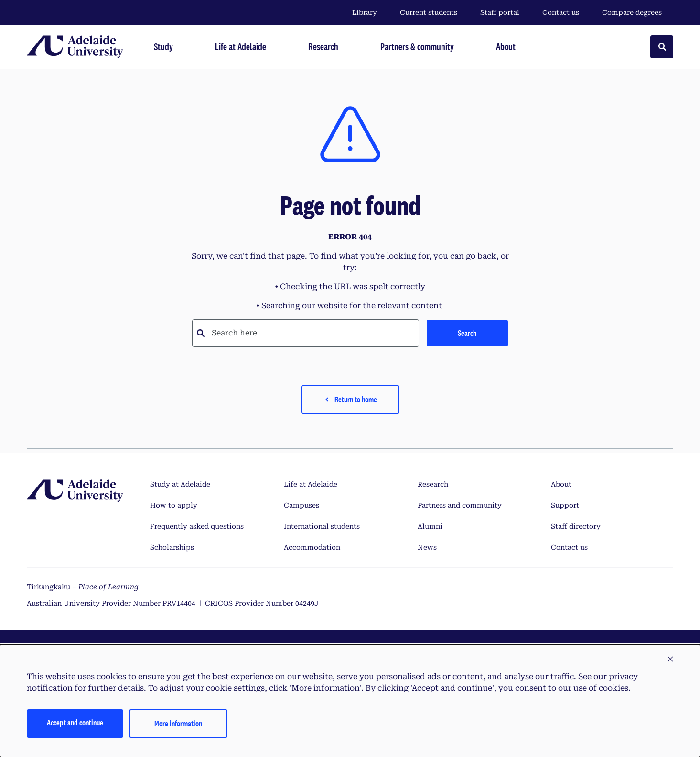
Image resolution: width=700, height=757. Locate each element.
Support (565, 505)
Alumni (430, 526)
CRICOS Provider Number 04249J (262, 603)
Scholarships (172, 547)
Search (467, 333)
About (561, 484)
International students (322, 526)
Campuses (302, 505)
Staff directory (576, 526)
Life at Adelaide (311, 484)
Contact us (561, 12)
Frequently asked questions (197, 526)
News (427, 547)
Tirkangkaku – (83, 587)
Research (433, 484)
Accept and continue (75, 722)
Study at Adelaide (180, 484)
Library (365, 12)
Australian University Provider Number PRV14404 (111, 603)
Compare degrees (638, 12)
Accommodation (312, 547)
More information (178, 723)
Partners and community (460, 505)
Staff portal (500, 12)
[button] (670, 660)
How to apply (174, 505)
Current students (429, 12)
